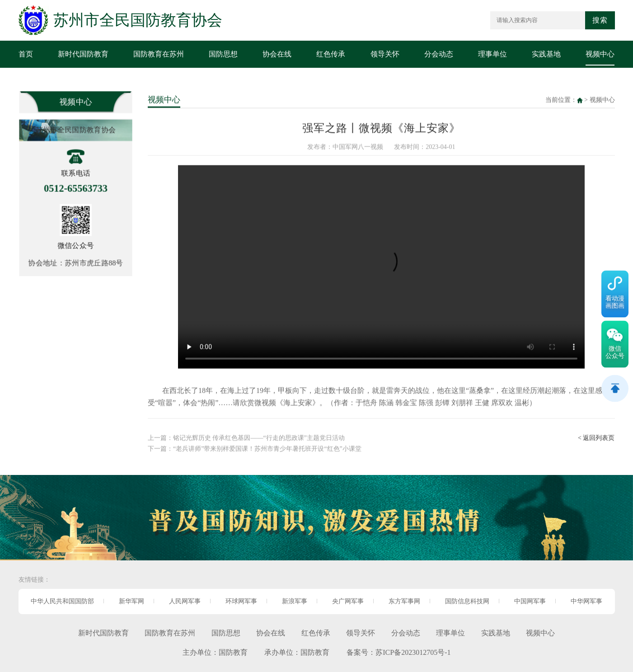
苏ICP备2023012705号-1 (413, 652)
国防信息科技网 (467, 601)
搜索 (600, 20)
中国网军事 (530, 601)
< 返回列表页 (596, 436)
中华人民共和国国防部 (62, 601)
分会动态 (439, 54)
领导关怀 (385, 54)
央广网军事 (348, 601)
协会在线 (277, 54)
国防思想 (223, 54)
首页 (26, 54)
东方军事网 (404, 601)
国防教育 (233, 652)
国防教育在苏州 (159, 54)
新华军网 (131, 601)
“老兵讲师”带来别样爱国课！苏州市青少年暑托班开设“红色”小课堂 (267, 447)
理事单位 (492, 54)
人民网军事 (185, 601)
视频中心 (600, 54)
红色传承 (331, 54)
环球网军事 (241, 601)
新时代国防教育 (83, 54)
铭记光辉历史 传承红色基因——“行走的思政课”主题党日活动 (259, 436)
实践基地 (546, 54)
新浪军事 (295, 601)
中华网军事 (586, 601)
